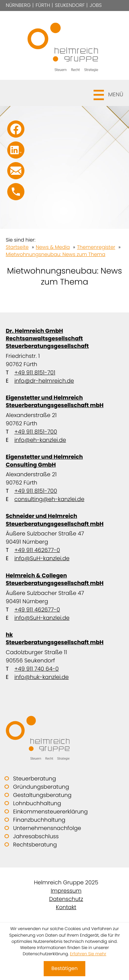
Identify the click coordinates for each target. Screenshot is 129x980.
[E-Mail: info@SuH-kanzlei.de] (16, 171)
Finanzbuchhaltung (39, 820)
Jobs (96, 5)
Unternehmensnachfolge (47, 828)
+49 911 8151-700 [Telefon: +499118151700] (36, 432)
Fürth (43, 5)
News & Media (53, 247)
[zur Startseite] (65, 45)
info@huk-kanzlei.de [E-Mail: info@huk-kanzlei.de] (42, 677)
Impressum (66, 891)
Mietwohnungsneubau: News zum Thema (56, 254)
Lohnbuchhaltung (37, 803)
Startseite (17, 247)
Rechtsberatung (35, 845)
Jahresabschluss (36, 836)
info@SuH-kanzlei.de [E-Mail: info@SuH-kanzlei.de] (42, 558)
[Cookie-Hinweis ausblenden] (64, 969)
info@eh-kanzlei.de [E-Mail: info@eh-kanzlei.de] (40, 440)
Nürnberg (18, 5)
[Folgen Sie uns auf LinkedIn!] (16, 150)
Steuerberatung (35, 779)
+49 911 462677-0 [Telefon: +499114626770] (37, 550)
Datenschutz (66, 899)
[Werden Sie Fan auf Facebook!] (16, 129)
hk (65, 638)
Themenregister (96, 247)
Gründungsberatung (41, 787)
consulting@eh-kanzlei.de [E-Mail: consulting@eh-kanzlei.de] (49, 499)
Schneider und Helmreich (65, 520)
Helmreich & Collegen (65, 579)
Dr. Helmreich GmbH (65, 338)
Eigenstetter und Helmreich (65, 401)
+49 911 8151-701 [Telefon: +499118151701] (35, 372)
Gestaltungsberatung (42, 795)
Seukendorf (70, 5)
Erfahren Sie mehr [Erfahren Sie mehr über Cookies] (88, 954)
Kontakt (66, 907)
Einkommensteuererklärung (50, 812)
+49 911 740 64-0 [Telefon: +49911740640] (37, 669)
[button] (65, 93)
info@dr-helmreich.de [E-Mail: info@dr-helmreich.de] (44, 381)
